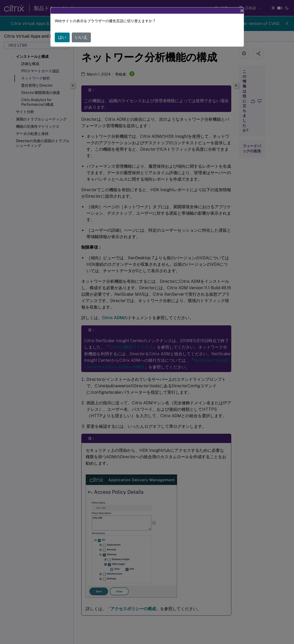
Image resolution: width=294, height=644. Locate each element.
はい (62, 37)
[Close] (242, 11)
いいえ (81, 37)
